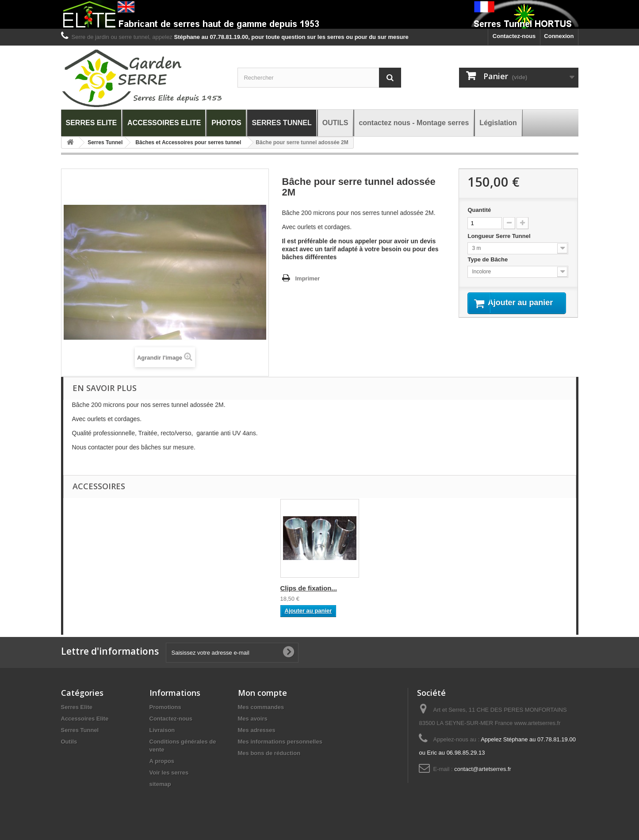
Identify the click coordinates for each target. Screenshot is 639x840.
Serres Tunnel (80, 730)
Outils (69, 742)
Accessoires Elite (85, 719)
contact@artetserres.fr (483, 769)
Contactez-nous (514, 36)
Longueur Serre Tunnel (500, 236)
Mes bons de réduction (269, 753)
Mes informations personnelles (280, 742)
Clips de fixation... (309, 588)
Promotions (165, 707)
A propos (162, 761)
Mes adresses (257, 730)
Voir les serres (169, 773)
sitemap (160, 784)
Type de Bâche (488, 259)
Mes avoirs (253, 719)
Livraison (162, 730)
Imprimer (308, 278)
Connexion (559, 36)
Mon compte (262, 693)
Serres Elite (77, 707)
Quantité (479, 210)
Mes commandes (261, 707)
